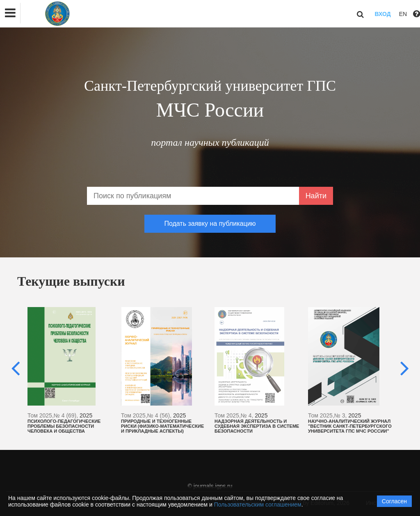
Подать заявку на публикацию (210, 224)
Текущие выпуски (71, 281)
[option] (70, 370)
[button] (10, 13)
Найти (316, 196)
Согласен (394, 501)
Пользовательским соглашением (258, 505)
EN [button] (403, 14)
